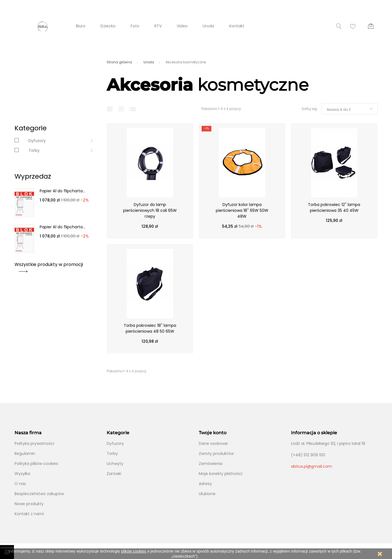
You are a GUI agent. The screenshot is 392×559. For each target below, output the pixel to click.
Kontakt (237, 26)
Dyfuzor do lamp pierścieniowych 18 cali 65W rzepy (150, 210)
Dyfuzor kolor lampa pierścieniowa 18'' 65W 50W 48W (242, 210)
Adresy (205, 484)
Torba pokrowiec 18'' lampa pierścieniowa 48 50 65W (150, 328)
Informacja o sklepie (314, 433)
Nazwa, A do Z (339, 110)
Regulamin (25, 454)
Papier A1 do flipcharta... (62, 191)
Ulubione (207, 494)
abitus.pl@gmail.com (311, 466)
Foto (135, 26)
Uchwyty (115, 464)
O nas (20, 484)
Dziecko (108, 26)
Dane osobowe (213, 443)
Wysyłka (22, 474)
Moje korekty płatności (221, 474)
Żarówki (114, 474)
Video (182, 26)
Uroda (208, 26)
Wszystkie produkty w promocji (49, 266)
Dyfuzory (37, 141)
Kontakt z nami (29, 514)
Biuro (81, 26)
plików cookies (134, 551)
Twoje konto (213, 433)
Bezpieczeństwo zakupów (39, 494)
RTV (158, 26)
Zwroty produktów (216, 454)
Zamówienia (211, 464)
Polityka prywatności (34, 443)
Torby (34, 150)
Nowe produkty (29, 504)
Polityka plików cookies (36, 464)
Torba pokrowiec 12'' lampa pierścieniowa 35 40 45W (334, 207)
